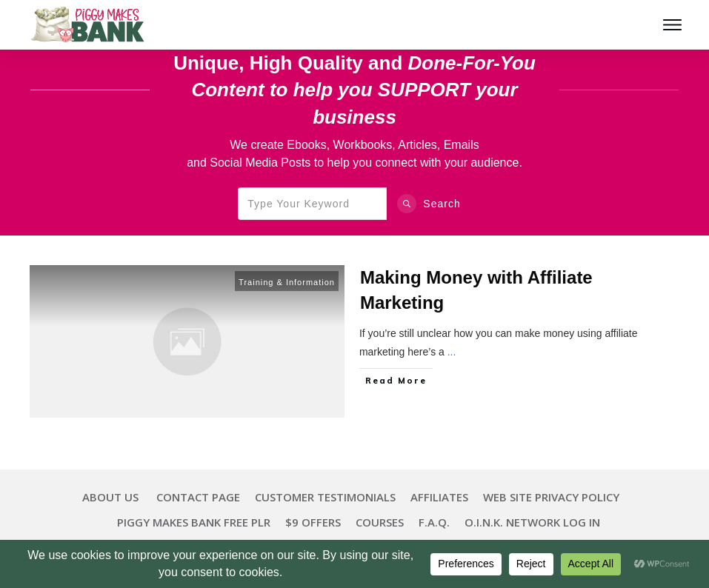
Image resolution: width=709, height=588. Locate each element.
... (452, 352)
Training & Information (287, 282)
